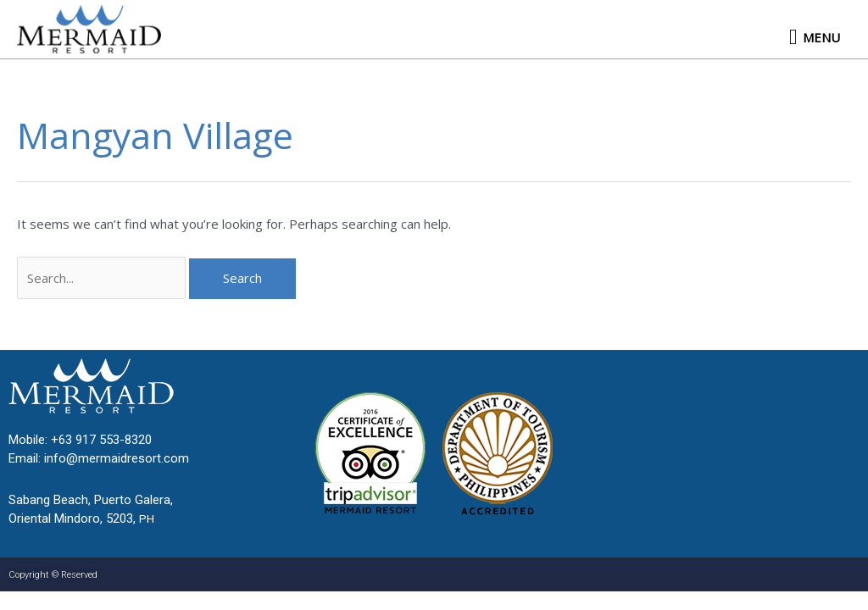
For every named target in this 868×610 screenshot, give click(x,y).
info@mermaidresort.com (117, 458)
